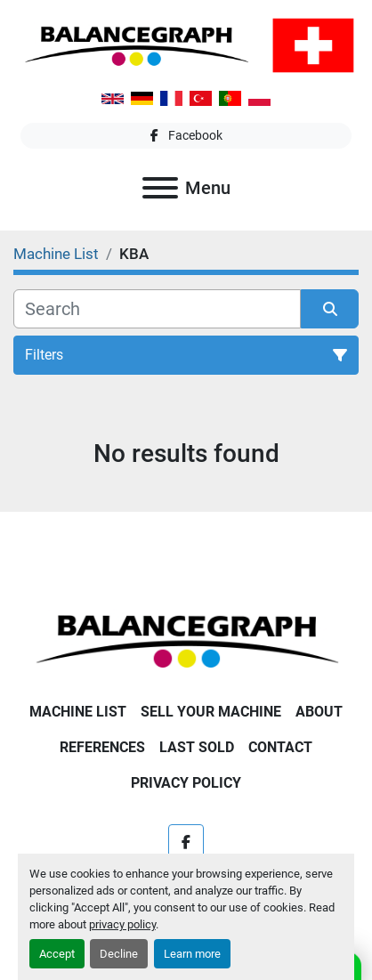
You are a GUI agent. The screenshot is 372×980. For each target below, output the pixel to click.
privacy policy (122, 924)
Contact (280, 747)
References (102, 747)
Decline (119, 954)
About (319, 712)
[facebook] (186, 136)
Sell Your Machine (211, 712)
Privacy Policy (186, 783)
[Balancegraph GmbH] (186, 640)
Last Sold (197, 747)
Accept (57, 954)
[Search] (157, 309)
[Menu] (160, 188)
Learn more (192, 954)
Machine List (78, 712)
